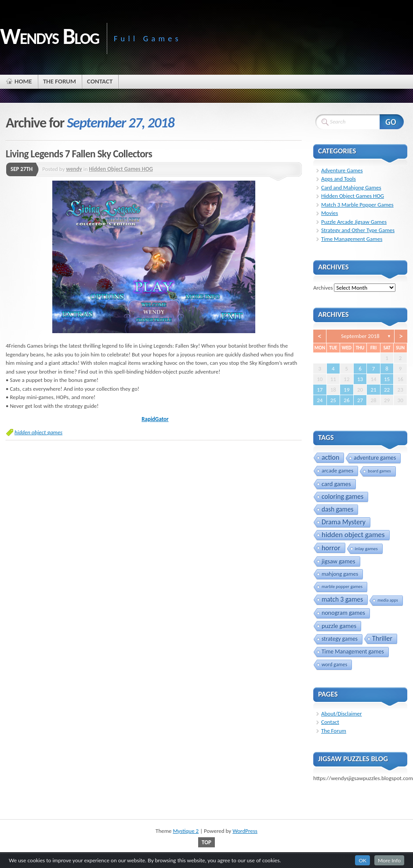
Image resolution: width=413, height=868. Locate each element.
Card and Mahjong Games (351, 187)
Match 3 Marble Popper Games (357, 205)
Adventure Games (342, 170)
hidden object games (38, 432)
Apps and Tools (339, 179)
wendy (74, 169)
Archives (323, 288)
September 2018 (360, 336)
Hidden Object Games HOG (121, 169)
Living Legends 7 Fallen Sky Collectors (79, 154)
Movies (330, 213)
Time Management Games (352, 239)
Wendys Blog (49, 36)
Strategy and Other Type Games (358, 230)
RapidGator (155, 419)
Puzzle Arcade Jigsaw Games (354, 222)
